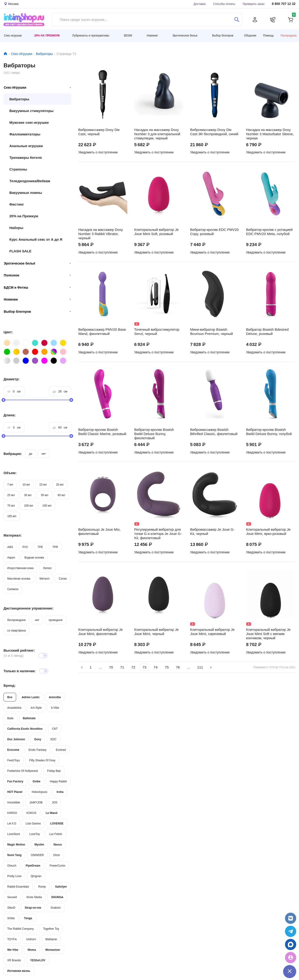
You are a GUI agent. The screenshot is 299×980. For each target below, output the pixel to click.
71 (122, 667)
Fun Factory (15, 781)
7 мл (10, 485)
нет (44, 454)
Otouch (12, 866)
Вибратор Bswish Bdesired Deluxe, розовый (267, 332)
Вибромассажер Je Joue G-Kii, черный (212, 532)
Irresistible (14, 802)
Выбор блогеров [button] (223, 35)
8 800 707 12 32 (284, 4)
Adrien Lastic (31, 697)
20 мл (60, 485)
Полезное (37, 275)
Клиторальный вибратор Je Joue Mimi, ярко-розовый (268, 532)
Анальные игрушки (26, 146)
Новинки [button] (152, 35)
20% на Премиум (47, 35)
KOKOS (31, 813)
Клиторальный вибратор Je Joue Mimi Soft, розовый (157, 232)
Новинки (37, 299)
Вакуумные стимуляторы (31, 111)
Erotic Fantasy (37, 750)
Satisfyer (61, 887)
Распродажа (288, 35)
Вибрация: (13, 454)
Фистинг (17, 204)
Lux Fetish (55, 834)
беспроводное (16, 620)
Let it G (12, 823)
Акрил (11, 557)
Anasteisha (14, 708)
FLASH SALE (20, 251)
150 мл (47, 506)
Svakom (55, 908)
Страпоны (18, 169)
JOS (55, 802)
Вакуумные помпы (26, 193)
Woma (32, 950)
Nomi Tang (14, 855)
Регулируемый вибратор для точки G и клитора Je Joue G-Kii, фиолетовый (158, 534)
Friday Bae (54, 771)
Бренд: (10, 685)
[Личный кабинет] (255, 20)
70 (111, 667)
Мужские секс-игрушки (29, 122)
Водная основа (34, 557)
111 (200, 667)
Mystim (39, 844)
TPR (55, 547)
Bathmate (29, 718)
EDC (53, 739)
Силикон (13, 589)
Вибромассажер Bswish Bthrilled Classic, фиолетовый (214, 432)
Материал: (13, 535)
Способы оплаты (224, 4)
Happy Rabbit (58, 781)
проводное (55, 620)
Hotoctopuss (40, 792)
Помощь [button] (268, 36)
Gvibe (37, 781)
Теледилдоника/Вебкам (30, 181)
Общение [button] (250, 36)
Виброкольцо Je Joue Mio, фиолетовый (99, 532)
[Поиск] (237, 20)
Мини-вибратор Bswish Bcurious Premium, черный (212, 332)
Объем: (10, 473)
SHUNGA (57, 897)
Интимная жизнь (19, 971)
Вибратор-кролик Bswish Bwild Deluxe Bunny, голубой (269, 432)
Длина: (10, 415)
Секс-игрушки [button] (13, 35)
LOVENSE (57, 823)
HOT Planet (15, 792)
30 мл (28, 495)
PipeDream (33, 866)
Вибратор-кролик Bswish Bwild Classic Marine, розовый (102, 432)
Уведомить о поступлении (98, 152)
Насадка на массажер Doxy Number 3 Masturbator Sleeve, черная (270, 134)
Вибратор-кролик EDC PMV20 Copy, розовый (214, 232)
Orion (56, 855)
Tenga (28, 918)
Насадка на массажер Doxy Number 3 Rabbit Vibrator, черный (101, 234)
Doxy (38, 739)
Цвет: (8, 332)
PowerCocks (57, 866)
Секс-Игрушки (22, 54)
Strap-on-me (33, 908)
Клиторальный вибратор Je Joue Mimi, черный (157, 632)
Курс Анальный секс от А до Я (36, 239)
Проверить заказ (254, 4)
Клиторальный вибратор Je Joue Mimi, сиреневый (212, 632)
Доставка (200, 4)
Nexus (58, 844)
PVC (25, 547)
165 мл (12, 516)
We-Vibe (13, 950)
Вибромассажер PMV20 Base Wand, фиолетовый (102, 332)
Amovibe (55, 697)
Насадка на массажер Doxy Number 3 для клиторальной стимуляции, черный (157, 134)
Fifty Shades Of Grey (42, 760)
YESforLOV (38, 960)
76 (178, 667)
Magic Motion (16, 844)
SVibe (11, 918)
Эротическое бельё (37, 263)
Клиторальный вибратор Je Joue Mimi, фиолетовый (100, 632)
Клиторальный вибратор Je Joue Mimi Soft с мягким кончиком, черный (268, 634)
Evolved (61, 750)
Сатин (63, 579)
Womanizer (53, 950)
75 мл (11, 506)
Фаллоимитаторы (25, 134)
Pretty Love (14, 876)
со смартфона (16, 630)
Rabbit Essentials (18, 887)
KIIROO (12, 813)
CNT (55, 729)
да (31, 454)
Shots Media (34, 897)
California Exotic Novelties (25, 729)
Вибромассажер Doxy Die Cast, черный (99, 132)
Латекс (47, 568)
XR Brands (14, 960)
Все (10, 697)
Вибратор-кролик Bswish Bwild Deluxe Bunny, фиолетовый (154, 434)
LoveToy (35, 834)
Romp (42, 887)
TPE (40, 547)
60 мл (61, 495)
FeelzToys (14, 760)
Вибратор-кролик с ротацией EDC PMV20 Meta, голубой (269, 232)
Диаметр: (12, 379)
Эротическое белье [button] (185, 35)
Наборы (16, 228)
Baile (10, 718)
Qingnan (36, 876)
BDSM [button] (128, 35)
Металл (44, 579)
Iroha (60, 792)
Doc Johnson (16, 739)
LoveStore (14, 834)
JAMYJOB (36, 802)
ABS (10, 547)
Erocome (13, 750)
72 (133, 667)
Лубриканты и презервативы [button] (91, 35)
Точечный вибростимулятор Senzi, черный (157, 332)
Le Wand (52, 813)
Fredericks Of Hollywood (23, 771)
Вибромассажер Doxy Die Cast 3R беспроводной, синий (214, 132)
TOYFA (12, 939)
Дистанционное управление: (28, 608)
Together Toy (51, 929)
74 (156, 667)
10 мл (26, 485)
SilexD (11, 908)
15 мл (43, 485)
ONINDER (37, 855)
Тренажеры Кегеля (26, 158)
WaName (51, 939)
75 (167, 667)
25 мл (11, 495)
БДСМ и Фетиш (37, 287)
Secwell (12, 897)
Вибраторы (44, 54)
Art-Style (36, 708)
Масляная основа (19, 579)
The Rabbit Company (20, 929)
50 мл (45, 495)
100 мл (29, 506)
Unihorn (31, 939)
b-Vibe (55, 708)
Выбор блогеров (37, 312)
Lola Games (33, 823)
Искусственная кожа (20, 568)
